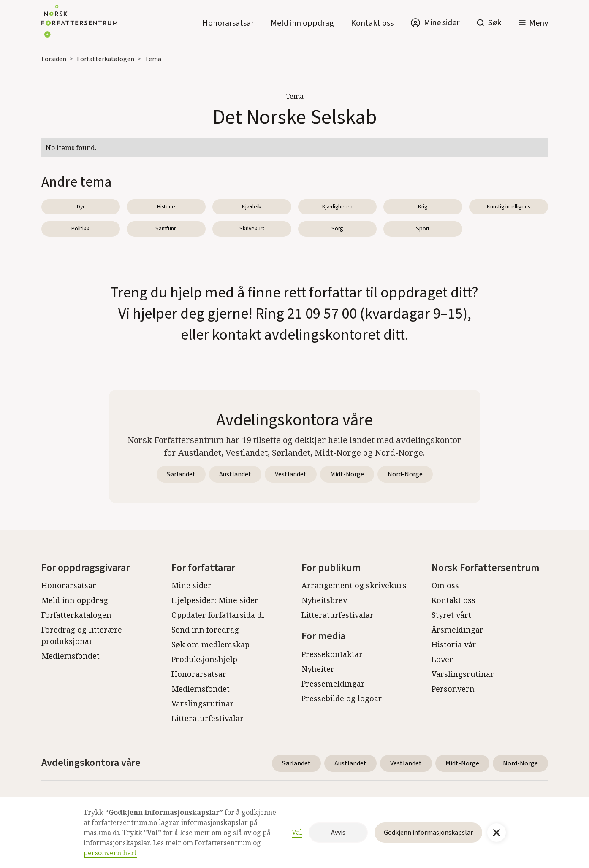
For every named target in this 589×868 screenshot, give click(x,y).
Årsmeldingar (457, 630)
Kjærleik (252, 207)
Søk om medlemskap (210, 644)
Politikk (80, 228)
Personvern (453, 689)
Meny (539, 23)
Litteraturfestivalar (208, 718)
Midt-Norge (347, 474)
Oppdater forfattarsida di (218, 615)
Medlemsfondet (71, 656)
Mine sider (191, 585)
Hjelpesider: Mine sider (215, 600)
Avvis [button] (338, 833)
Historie (166, 207)
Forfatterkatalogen (106, 59)
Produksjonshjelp (204, 659)
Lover (442, 659)
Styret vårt (451, 615)
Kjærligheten (337, 207)
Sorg (337, 228)
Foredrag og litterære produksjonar (82, 635)
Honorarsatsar (228, 23)
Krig (423, 207)
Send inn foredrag (205, 630)
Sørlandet (181, 474)
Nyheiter (318, 669)
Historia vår (454, 644)
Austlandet (235, 474)
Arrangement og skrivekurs (354, 585)
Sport (423, 228)
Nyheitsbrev (324, 600)
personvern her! (110, 853)
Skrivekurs (252, 228)
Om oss (445, 585)
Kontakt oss (372, 23)
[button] (533, 23)
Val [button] (297, 832)
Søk (495, 23)
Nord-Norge (405, 474)
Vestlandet (291, 474)
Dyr (81, 207)
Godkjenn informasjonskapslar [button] (428, 833)
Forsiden (54, 59)
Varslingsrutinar (203, 703)
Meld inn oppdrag (302, 23)
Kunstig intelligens (508, 207)
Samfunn (166, 228)
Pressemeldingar (333, 684)
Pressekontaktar (332, 654)
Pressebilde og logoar (342, 698)
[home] (79, 23)
